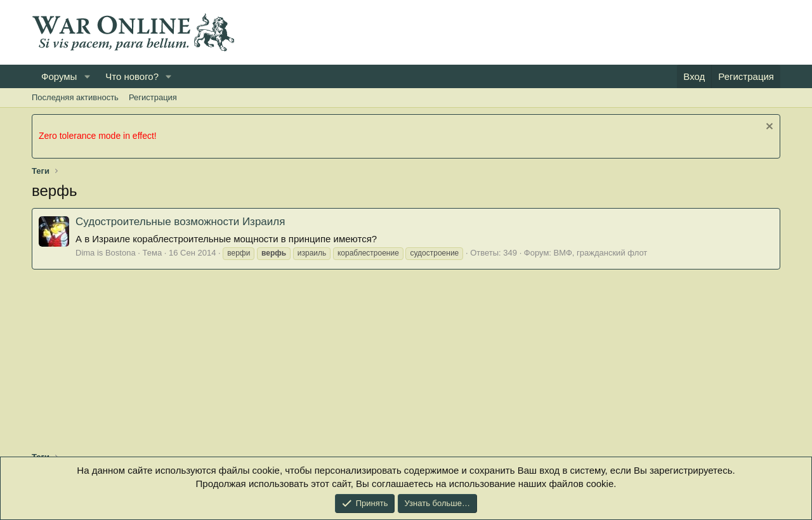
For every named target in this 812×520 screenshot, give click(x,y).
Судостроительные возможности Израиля (180, 222)
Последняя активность (75, 97)
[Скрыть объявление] (768, 128)
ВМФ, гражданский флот (601, 253)
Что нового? (132, 76)
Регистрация (153, 97)
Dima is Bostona (106, 253)
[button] (87, 76)
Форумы (59, 76)
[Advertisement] (549, 32)
